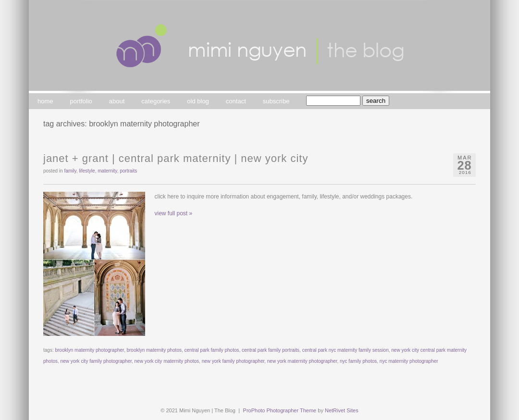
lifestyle (87, 171)
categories (156, 101)
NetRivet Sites (342, 410)
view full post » (174, 213)
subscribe (276, 101)
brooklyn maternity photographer (89, 350)
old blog (198, 101)
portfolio (81, 101)
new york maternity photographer (302, 361)
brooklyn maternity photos (154, 350)
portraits (128, 171)
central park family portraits (271, 350)
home (45, 101)
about (117, 101)
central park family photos (212, 350)
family (70, 171)
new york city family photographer (96, 361)
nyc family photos (358, 361)
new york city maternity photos (167, 361)
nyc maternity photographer (409, 361)
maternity (107, 171)
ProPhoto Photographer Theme (280, 410)
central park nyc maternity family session (346, 350)
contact (236, 101)
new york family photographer (233, 361)
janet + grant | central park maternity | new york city (176, 158)
